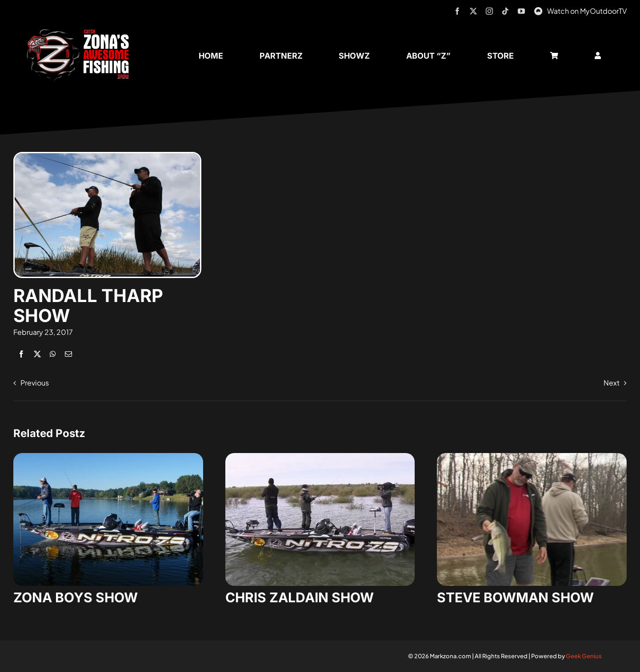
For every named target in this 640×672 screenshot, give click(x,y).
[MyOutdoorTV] (538, 10)
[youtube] (521, 11)
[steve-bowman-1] (532, 456)
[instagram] (489, 11)
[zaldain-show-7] (320, 456)
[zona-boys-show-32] (108, 456)
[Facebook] (21, 354)
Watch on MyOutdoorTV (587, 11)
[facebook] (457, 11)
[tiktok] (505, 11)
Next (612, 383)
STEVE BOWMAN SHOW (515, 597)
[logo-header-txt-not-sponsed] (81, 32)
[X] (37, 354)
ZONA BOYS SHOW (76, 597)
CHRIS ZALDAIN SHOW (300, 597)
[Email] (68, 354)
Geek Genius (584, 656)
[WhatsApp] (53, 354)
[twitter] (473, 11)
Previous (35, 383)
